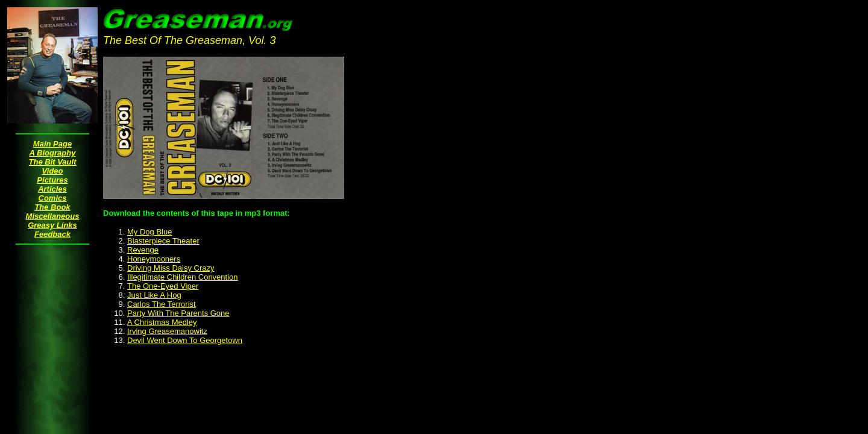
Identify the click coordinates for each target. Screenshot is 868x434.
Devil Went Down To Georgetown (185, 340)
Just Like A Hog (154, 295)
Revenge (143, 250)
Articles (52, 189)
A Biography (53, 153)
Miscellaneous (53, 216)
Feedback (52, 234)
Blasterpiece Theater (163, 241)
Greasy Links (52, 225)
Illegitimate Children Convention (183, 277)
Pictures (52, 180)
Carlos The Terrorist (162, 304)
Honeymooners (154, 259)
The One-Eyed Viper (163, 286)
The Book (52, 207)
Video (53, 171)
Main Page (52, 144)
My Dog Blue (149, 232)
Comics (53, 198)
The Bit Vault (53, 162)
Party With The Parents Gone (178, 313)
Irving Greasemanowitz (167, 331)
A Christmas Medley (162, 322)
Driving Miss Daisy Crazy (171, 268)
